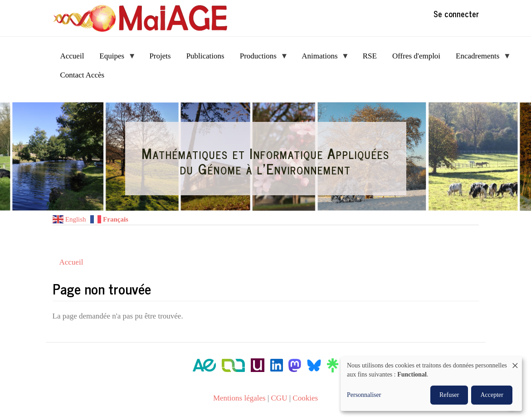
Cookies (305, 398)
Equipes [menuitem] (114, 59)
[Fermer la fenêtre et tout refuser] (515, 362)
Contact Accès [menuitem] (83, 75)
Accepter (492, 395)
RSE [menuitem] (370, 56)
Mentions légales (239, 398)
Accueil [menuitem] (72, 56)
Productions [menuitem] (260, 59)
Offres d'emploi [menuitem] (416, 56)
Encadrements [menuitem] (480, 59)
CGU (279, 398)
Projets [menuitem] (160, 56)
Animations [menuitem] (322, 59)
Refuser (449, 395)
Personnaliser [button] (364, 395)
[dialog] (431, 384)
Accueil (71, 262)
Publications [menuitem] (205, 56)
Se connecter (456, 14)
